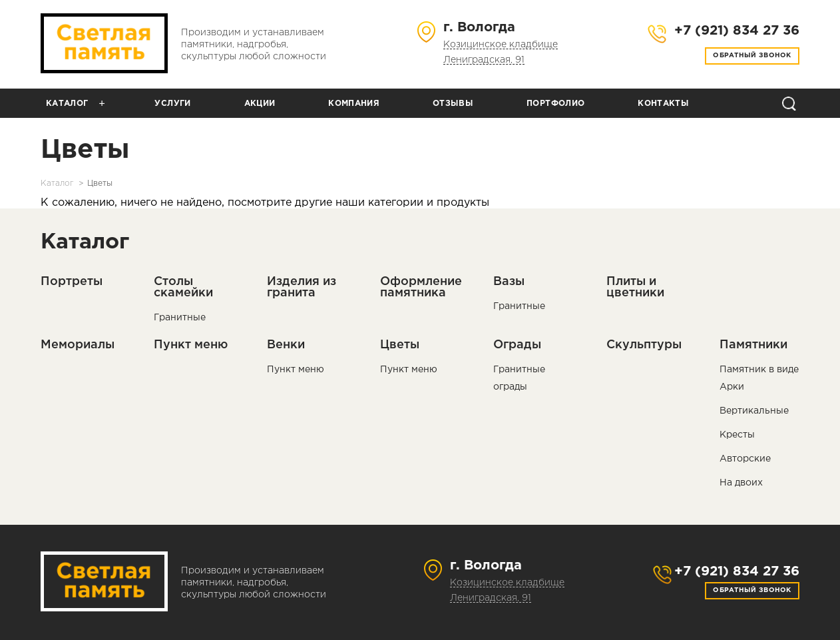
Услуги (172, 104)
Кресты (737, 435)
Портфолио (555, 104)
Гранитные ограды (519, 378)
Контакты (663, 104)
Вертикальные (754, 411)
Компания (354, 104)
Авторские (745, 459)
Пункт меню (296, 370)
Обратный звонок (752, 56)
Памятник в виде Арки (759, 378)
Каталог (67, 104)
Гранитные (180, 318)
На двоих (741, 483)
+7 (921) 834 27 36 (737, 571)
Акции (260, 104)
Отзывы (453, 104)
